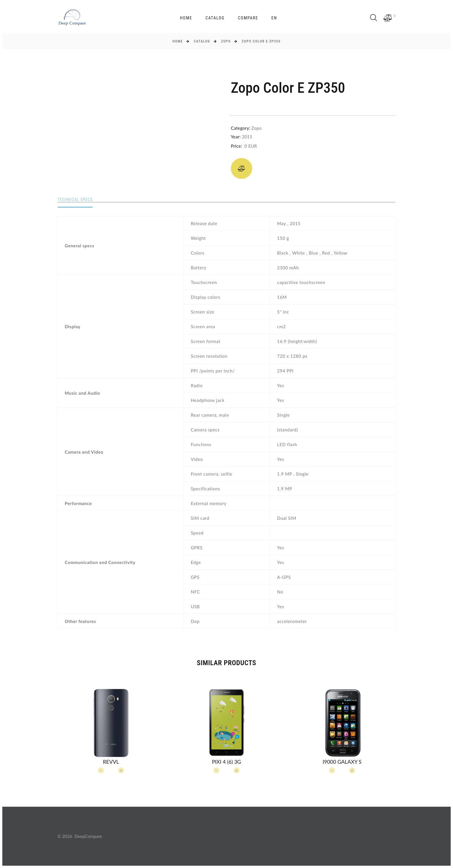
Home (186, 18)
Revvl (111, 762)
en (274, 18)
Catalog (215, 18)
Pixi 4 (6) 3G (226, 762)
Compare (248, 18)
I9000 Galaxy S (342, 762)
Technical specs (75, 200)
